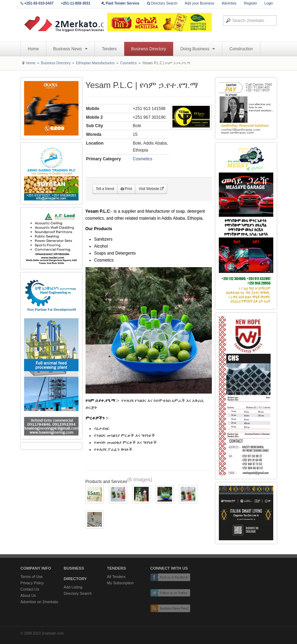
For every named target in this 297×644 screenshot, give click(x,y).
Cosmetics (128, 63)
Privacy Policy (32, 583)
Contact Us (30, 589)
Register (251, 3)
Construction (241, 49)
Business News (70, 49)
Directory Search (162, 3)
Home (34, 49)
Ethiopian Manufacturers (95, 63)
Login (269, 3)
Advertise (229, 3)
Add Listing (73, 587)
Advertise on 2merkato (39, 602)
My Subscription (121, 583)
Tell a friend (105, 189)
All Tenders (116, 577)
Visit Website (151, 189)
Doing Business (198, 49)
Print (127, 189)
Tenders (109, 49)
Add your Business (199, 3)
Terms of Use (32, 577)
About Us (28, 595)
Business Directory (149, 49)
